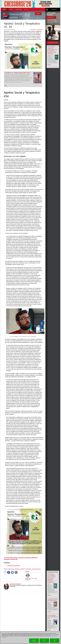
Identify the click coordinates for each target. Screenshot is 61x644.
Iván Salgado (28, 569)
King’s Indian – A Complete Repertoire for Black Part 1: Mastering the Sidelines (52, 50)
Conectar (54, 10)
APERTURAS (19, 9)
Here (52, 635)
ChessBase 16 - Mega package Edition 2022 (17, 73)
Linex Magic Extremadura (13, 565)
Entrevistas (22, 569)
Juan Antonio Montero (36, 569)
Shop (5, 9)
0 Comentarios (39, 30)
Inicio (11, 9)
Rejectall (44, 641)
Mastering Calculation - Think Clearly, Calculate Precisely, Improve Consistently (52, 578)
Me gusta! (33, 30)
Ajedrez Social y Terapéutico (13, 569)
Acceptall (55, 641)
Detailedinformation (34, 641)
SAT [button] (26, 9)
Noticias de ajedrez (16, 16)
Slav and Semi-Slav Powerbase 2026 (52, 617)
